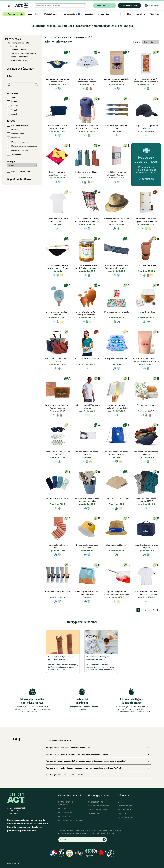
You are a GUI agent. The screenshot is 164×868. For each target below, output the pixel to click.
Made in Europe (16, 134)
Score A (12, 98)
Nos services (64, 808)
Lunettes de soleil (18, 50)
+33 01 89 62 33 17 (105, 5)
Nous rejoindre (125, 810)
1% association (95, 814)
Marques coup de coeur (19, 171)
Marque (11, 161)
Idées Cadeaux (13, 39)
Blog (120, 802)
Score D (12, 110)
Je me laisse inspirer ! (20, 60)
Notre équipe (64, 816)
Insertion (13, 129)
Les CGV (122, 814)
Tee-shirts (15, 46)
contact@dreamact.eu (17, 808)
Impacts (11, 121)
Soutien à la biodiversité (19, 150)
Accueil (48, 37)
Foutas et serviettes (19, 57)
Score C (12, 106)
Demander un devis (129, 5)
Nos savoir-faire (66, 812)
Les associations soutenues (71, 821)
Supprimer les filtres (19, 179)
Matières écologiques (18, 142)
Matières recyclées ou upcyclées (22, 146)
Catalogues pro (125, 806)
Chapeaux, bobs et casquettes (24, 53)
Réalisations (154, 14)
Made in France (15, 138)
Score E (12, 114)
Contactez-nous (125, 818)
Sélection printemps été (18, 43)
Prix (9, 76)
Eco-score (13, 93)
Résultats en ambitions (98, 806)
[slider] (9, 83)
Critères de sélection (98, 810)
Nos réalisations (95, 802)
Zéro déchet (14, 154)
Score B (12, 102)
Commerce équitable (18, 125)
